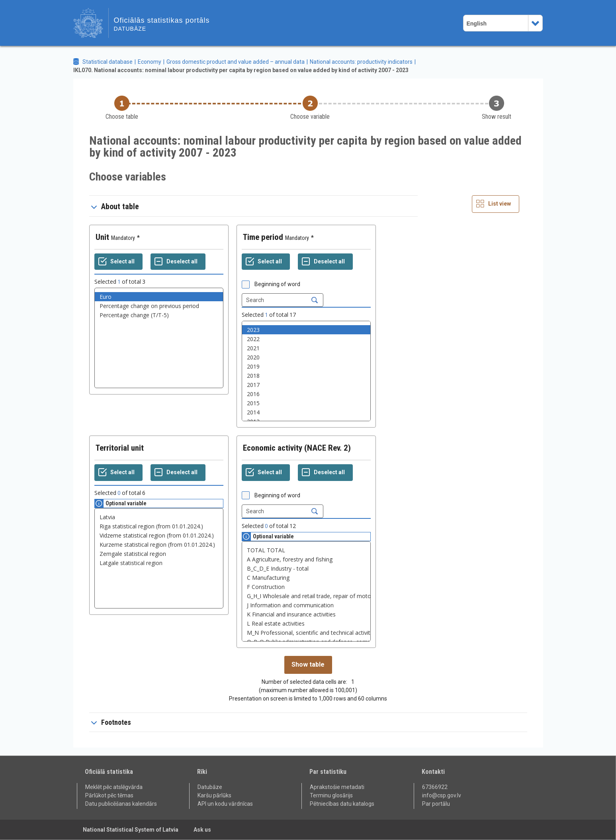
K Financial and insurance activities (306, 614)
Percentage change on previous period (159, 306)
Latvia (159, 517)
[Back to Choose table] (122, 108)
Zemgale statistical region (159, 554)
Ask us (202, 830)
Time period (263, 237)
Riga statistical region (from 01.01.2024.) (159, 526)
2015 (306, 403)
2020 (306, 357)
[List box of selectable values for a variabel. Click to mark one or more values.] (159, 338)
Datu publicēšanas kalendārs (121, 804)
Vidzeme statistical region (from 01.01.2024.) (159, 535)
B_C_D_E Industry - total (306, 568)
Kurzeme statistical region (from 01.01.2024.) (159, 545)
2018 (306, 376)
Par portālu (436, 804)
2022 (306, 339)
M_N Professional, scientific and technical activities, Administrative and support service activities (306, 633)
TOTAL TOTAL (306, 550)
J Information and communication (306, 605)
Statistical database (108, 62)
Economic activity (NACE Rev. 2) (297, 448)
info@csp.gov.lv (442, 795)
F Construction (306, 587)
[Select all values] (118, 262)
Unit (102, 237)
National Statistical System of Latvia (131, 830)
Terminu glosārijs (331, 795)
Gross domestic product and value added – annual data (236, 62)
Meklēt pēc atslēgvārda (114, 787)
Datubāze (210, 787)
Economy (150, 62)
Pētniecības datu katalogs (342, 804)
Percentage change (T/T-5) (159, 315)
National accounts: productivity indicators (361, 62)
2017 (306, 385)
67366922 (435, 787)
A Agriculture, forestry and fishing (306, 559)
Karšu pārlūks (214, 795)
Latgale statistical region (159, 563)
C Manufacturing (306, 578)
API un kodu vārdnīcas (225, 804)
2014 (306, 412)
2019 (306, 366)
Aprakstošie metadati (337, 787)
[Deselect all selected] (178, 262)
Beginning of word (277, 284)
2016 (306, 394)
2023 (306, 330)
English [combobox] (476, 24)
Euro (159, 297)
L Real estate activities (306, 623)
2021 (306, 348)
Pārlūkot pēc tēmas (109, 795)
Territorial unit (120, 448)
